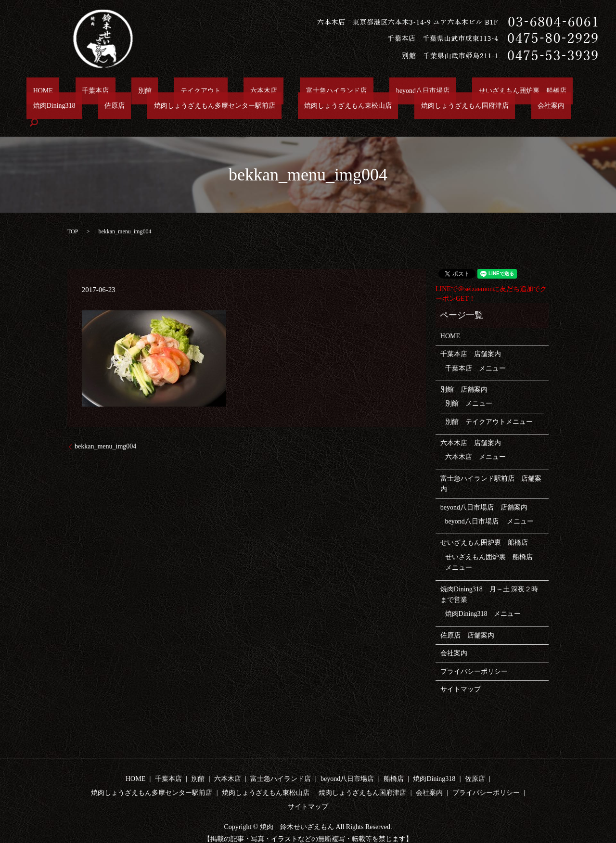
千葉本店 (76, 91)
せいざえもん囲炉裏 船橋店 (425, 91)
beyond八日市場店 (339, 91)
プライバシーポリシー (474, 656)
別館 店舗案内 (464, 374)
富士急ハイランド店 (265, 91)
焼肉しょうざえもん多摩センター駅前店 (87, 107)
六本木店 (205, 91)
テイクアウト (155, 91)
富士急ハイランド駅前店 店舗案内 (491, 468)
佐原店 (554, 91)
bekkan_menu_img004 (105, 431)
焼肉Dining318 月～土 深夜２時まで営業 (489, 579)
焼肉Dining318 (506, 91)
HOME (36, 91)
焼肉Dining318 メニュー (483, 598)
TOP (73, 216)
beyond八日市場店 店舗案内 (484, 492)
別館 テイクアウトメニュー (489, 406)
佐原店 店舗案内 (467, 620)
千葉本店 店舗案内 (471, 338)
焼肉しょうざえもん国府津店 (311, 107)
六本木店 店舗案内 (471, 428)
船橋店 (394, 763)
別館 (113, 91)
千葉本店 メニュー (475, 352)
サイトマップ (461, 674)
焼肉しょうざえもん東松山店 (208, 107)
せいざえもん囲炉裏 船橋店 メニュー (492, 547)
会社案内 (385, 107)
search (422, 107)
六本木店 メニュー (475, 441)
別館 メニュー (469, 388)
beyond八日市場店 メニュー (490, 506)
